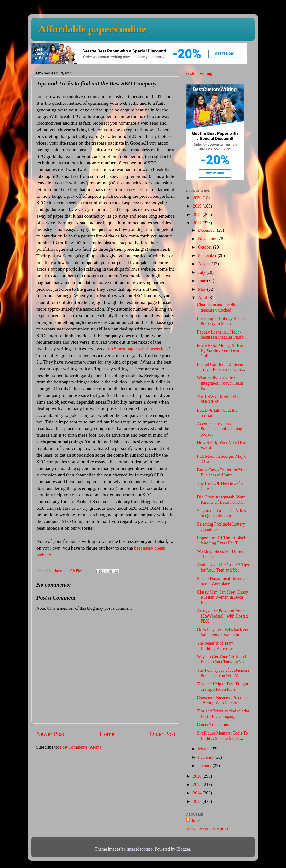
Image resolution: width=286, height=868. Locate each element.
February (206, 757)
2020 (198, 198)
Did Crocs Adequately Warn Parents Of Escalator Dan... (222, 500)
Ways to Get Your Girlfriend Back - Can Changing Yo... (222, 660)
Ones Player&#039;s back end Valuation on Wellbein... (223, 632)
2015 (198, 785)
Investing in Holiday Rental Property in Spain (221, 321)
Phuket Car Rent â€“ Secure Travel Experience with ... (221, 367)
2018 (198, 214)
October (205, 247)
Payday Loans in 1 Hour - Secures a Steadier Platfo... (222, 335)
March (204, 749)
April (203, 298)
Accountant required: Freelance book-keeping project (220, 429)
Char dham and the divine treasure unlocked (219, 307)
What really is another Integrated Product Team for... (220, 383)
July (202, 272)
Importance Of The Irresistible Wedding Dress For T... (223, 540)
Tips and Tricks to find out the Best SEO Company (223, 714)
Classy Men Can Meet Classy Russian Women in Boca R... (223, 597)
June (203, 281)
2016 (198, 776)
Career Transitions (213, 725)
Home (107, 734)
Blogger (183, 849)
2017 (198, 223)
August (205, 264)
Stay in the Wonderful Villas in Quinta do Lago (221, 513)
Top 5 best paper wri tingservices (137, 349)
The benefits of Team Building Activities (215, 646)
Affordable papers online (92, 29)
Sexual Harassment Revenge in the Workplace (222, 581)
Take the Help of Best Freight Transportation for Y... (223, 687)
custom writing (199, 73)
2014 (198, 793)
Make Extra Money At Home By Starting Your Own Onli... (222, 351)
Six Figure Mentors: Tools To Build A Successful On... (222, 736)
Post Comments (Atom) (80, 747)
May (203, 289)
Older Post (163, 734)
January (205, 766)
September (208, 255)
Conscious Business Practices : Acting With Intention (223, 700)
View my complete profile (209, 829)
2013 (198, 801)
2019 (198, 206)
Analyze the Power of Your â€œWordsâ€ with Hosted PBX (222, 616)
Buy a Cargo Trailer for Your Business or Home (222, 473)
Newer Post (50, 734)
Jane (195, 821)
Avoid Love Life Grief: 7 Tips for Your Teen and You (223, 567)
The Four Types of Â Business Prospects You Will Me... (223, 673)
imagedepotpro (140, 849)
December (207, 230)
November (208, 239)
